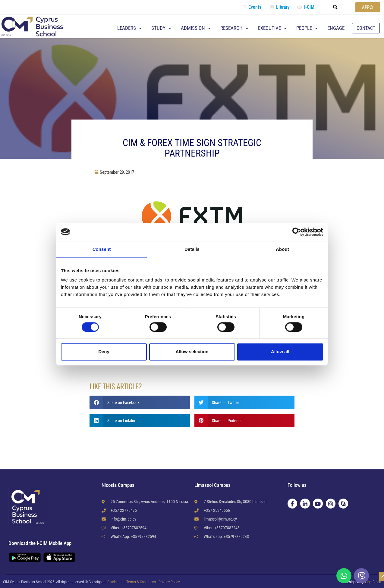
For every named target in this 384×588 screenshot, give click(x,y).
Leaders (129, 28)
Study (161, 28)
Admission (196, 28)
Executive (272, 28)
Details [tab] (192, 249)
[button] (335, 7)
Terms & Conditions (142, 582)
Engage (336, 28)
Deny (104, 352)
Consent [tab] (102, 249)
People (307, 28)
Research (234, 28)
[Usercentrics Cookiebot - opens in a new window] (297, 232)
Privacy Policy (169, 582)
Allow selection (192, 352)
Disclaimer (115, 582)
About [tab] (282, 249)
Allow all (280, 352)
